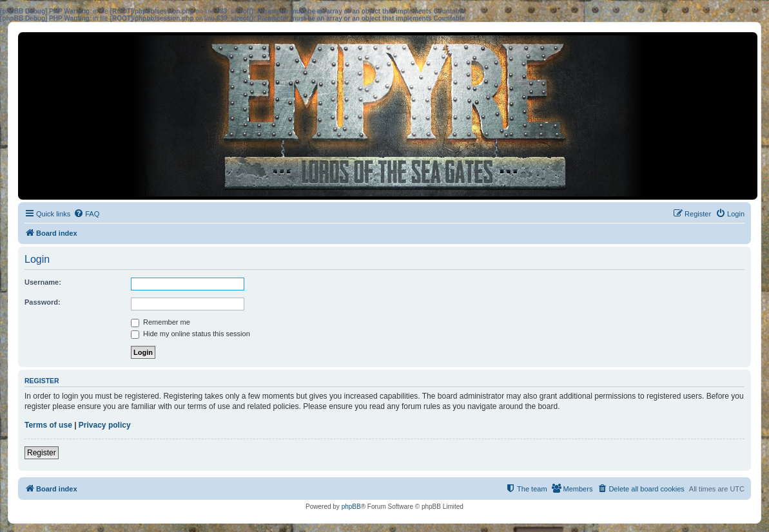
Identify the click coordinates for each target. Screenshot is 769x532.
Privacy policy (105, 425)
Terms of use (48, 425)
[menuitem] (86, 214)
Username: (43, 282)
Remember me (161, 322)
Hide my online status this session (190, 334)
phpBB (351, 507)
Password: (43, 302)
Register (42, 453)
